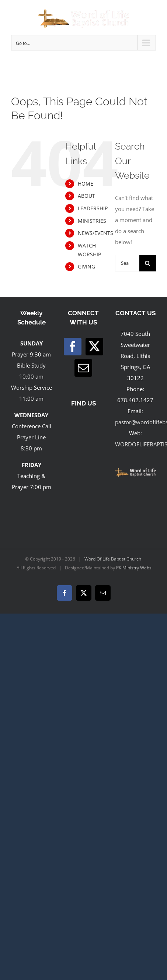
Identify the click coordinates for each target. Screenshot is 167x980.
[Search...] (127, 263)
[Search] (148, 263)
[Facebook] (73, 347)
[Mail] (83, 368)
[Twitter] (94, 347)
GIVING (86, 266)
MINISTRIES (92, 221)
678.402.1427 (135, 400)
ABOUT (86, 196)
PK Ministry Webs (134, 568)
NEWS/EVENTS (95, 233)
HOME (86, 184)
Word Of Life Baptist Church (113, 559)
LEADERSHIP (93, 208)
